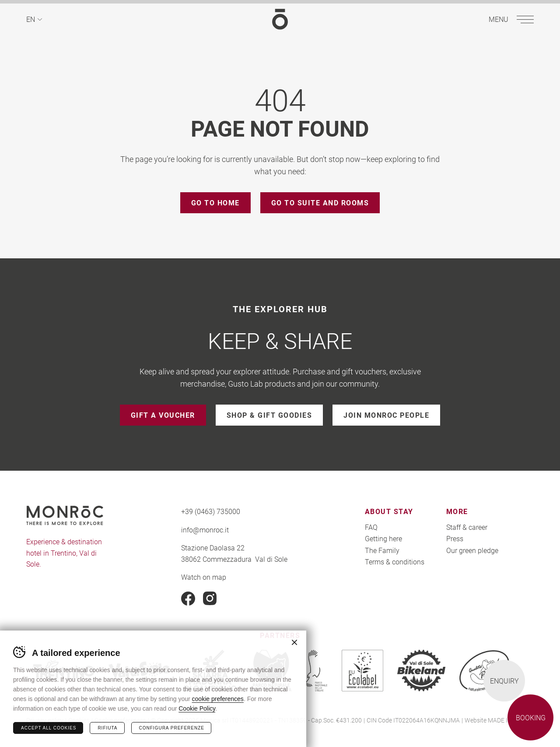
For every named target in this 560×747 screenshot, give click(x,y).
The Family (382, 550)
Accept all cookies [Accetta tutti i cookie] (49, 728)
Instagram (210, 599)
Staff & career (467, 527)
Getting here (383, 538)
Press (455, 538)
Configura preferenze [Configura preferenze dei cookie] (172, 728)
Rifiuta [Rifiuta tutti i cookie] (107, 728)
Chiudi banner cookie (294, 642)
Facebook (188, 599)
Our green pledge (472, 550)
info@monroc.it (205, 530)
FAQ (371, 527)
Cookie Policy (197, 708)
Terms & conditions (395, 562)
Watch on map (204, 577)
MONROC (280, 19)
